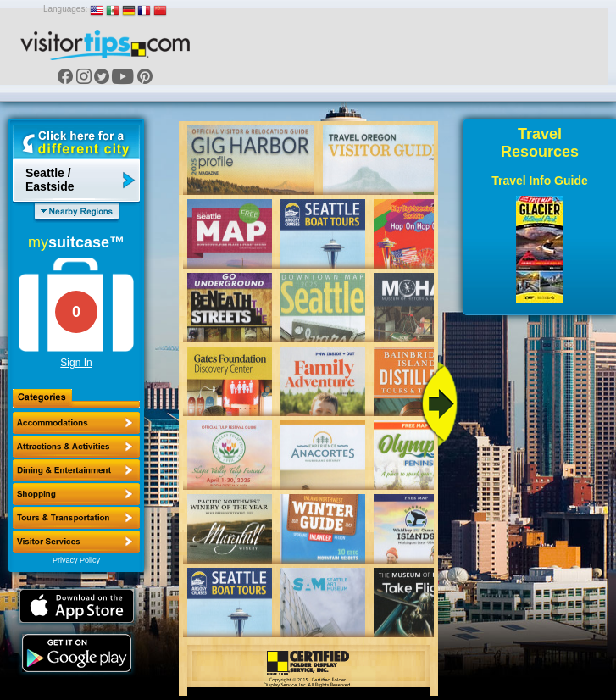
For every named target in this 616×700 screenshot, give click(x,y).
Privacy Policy (76, 560)
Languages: (65, 9)
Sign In (76, 363)
